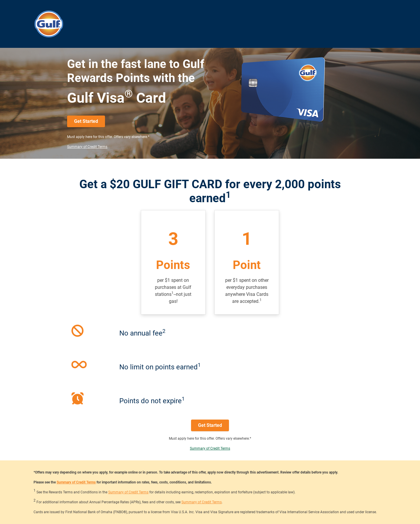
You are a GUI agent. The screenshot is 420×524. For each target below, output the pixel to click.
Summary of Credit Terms (87, 147)
